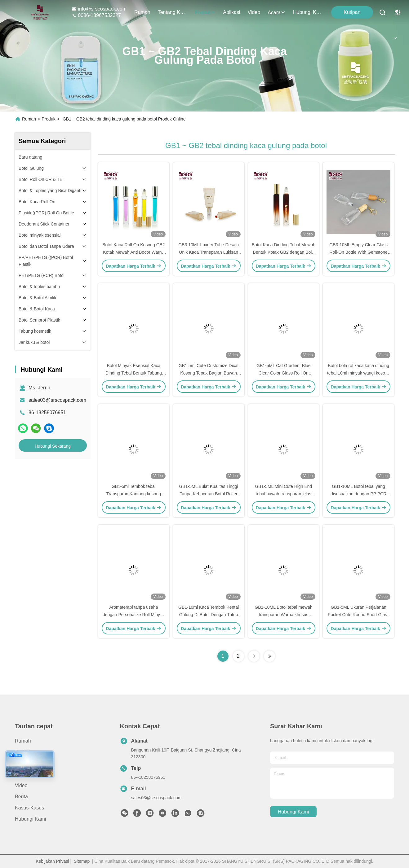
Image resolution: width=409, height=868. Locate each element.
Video (254, 12)
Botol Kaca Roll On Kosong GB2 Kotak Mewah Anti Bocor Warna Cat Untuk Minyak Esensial (134, 252)
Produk (205, 13)
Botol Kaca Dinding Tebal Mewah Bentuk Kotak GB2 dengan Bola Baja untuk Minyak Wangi (284, 252)
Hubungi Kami (308, 12)
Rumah (142, 12)
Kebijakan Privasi (52, 861)
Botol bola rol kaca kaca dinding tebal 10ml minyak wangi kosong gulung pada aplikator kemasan (358, 373)
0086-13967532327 (96, 15)
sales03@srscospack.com (57, 400)
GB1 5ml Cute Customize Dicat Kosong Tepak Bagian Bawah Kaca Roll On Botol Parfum (209, 373)
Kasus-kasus (29, 808)
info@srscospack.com (99, 9)
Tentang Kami (173, 12)
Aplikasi (231, 12)
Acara (277, 13)
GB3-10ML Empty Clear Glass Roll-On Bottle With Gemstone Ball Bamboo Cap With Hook (358, 252)
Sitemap (82, 861)
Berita (21, 797)
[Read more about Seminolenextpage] (254, 656)
